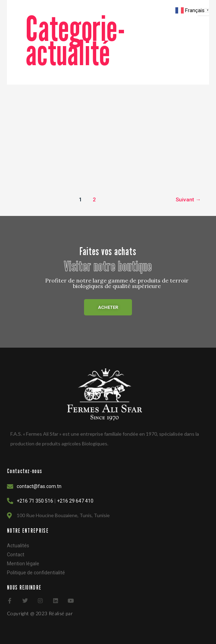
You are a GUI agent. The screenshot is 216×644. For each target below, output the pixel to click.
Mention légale (23, 564)
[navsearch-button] (138, 12)
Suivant (188, 200)
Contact (16, 555)
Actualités (18, 546)
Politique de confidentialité (36, 573)
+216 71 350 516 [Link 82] (35, 501)
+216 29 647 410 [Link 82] (75, 501)
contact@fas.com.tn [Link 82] (39, 486)
